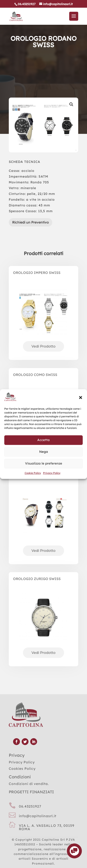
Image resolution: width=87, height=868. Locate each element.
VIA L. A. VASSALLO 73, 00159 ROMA (47, 827)
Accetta (43, 440)
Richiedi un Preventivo (31, 222)
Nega (44, 452)
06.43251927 (30, 806)
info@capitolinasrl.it (38, 816)
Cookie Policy (33, 473)
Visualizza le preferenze (44, 464)
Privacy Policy (52, 473)
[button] (81, 397)
